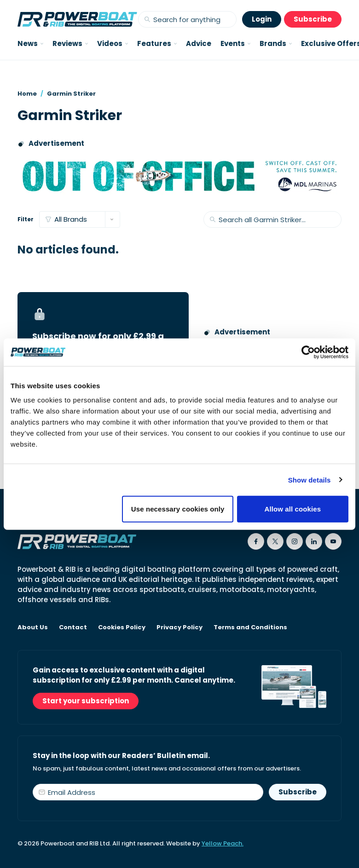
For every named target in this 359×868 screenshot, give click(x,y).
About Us (33, 627)
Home (27, 94)
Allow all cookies (293, 509)
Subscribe (313, 19)
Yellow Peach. (223, 843)
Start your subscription (86, 701)
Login (262, 19)
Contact (73, 627)
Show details (310, 480)
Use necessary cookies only (178, 509)
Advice (199, 43)
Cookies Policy (122, 627)
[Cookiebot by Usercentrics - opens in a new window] (308, 352)
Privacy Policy (179, 627)
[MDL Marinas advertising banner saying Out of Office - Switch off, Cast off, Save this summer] (179, 176)
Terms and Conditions (250, 627)
